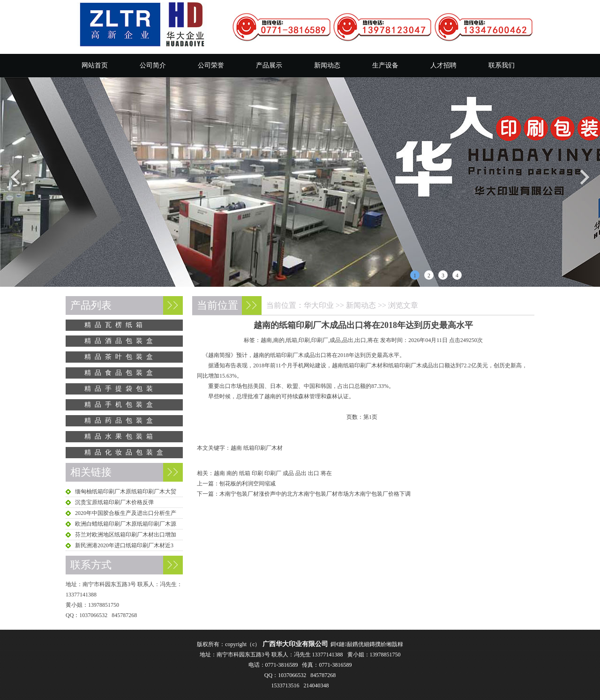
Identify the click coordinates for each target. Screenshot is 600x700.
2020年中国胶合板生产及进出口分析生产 (126, 513)
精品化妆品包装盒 (126, 452)
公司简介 (153, 65)
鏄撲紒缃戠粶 (386, 644)
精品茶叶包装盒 (120, 357)
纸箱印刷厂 (284, 355)
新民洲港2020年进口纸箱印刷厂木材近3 (124, 545)
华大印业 (319, 305)
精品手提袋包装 (120, 389)
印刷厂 (273, 473)
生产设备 (385, 65)
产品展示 (269, 65)
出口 (314, 473)
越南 (219, 473)
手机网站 (304, 365)
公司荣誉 (211, 65)
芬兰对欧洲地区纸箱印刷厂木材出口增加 (126, 535)
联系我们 (502, 65)
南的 (232, 473)
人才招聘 (443, 65)
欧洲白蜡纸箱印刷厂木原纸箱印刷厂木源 (126, 524)
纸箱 (245, 473)
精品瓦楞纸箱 (115, 325)
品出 (301, 473)
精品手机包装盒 (120, 405)
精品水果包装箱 (120, 436)
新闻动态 (327, 65)
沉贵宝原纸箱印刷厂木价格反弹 (114, 502)
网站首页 (95, 65)
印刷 (257, 473)
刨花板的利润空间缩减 (247, 484)
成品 (288, 473)
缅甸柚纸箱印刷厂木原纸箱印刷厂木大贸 (126, 491)
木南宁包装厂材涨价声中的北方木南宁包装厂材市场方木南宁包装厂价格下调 (315, 494)
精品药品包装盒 (120, 421)
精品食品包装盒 (120, 373)
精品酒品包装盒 (120, 341)
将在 (326, 473)
